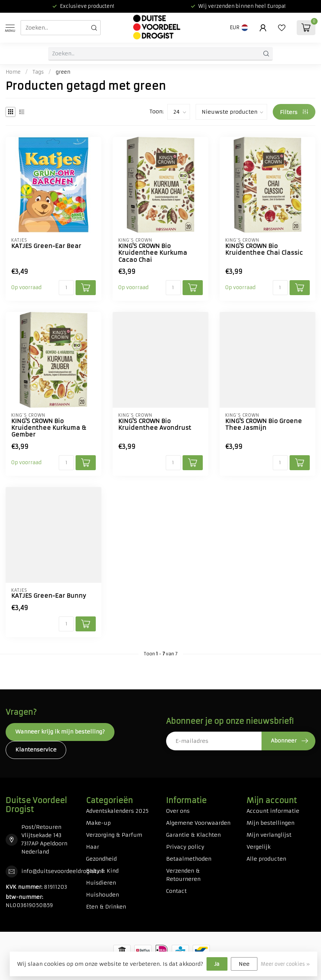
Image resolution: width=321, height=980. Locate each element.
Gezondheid (101, 859)
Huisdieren (101, 883)
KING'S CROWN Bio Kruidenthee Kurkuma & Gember (49, 428)
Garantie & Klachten (193, 835)
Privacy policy (185, 847)
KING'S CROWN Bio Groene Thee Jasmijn (264, 425)
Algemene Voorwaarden (198, 823)
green (63, 72)
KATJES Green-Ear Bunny (49, 596)
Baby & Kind (102, 871)
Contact (176, 891)
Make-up (98, 823)
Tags (38, 72)
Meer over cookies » (285, 964)
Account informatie (273, 811)
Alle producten (266, 859)
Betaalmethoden (189, 859)
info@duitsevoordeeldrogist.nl (62, 871)
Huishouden (103, 895)
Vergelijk (259, 847)
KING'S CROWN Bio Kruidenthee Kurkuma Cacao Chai (153, 253)
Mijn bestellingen (270, 823)
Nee (244, 964)
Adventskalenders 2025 (117, 811)
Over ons (178, 811)
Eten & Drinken (106, 907)
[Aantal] (66, 288)
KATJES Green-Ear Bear (46, 246)
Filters (294, 112)
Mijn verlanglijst (269, 835)
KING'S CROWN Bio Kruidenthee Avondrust (155, 425)
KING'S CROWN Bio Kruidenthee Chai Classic (264, 249)
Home (13, 72)
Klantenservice (36, 750)
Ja (217, 964)
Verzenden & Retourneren (183, 875)
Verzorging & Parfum (114, 835)
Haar (93, 847)
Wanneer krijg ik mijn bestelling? (60, 732)
